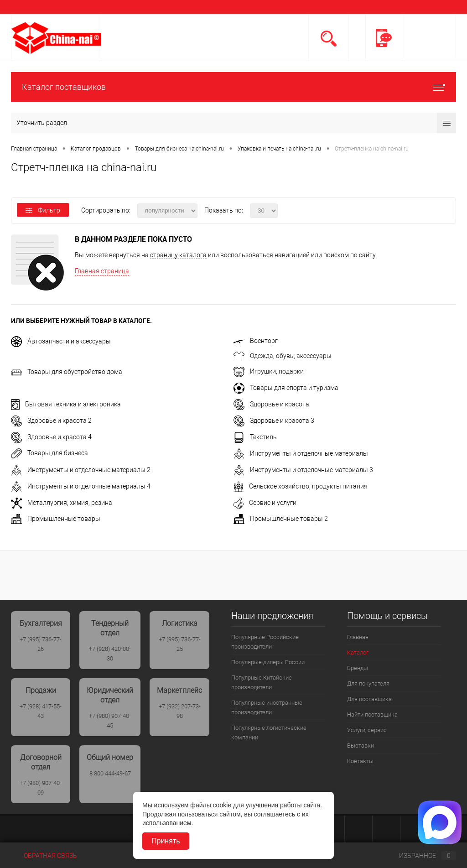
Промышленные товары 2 (281, 519)
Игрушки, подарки (269, 371)
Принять (166, 841)
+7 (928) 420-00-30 (110, 654)
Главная (358, 637)
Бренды (358, 668)
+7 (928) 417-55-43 (41, 711)
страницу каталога (178, 255)
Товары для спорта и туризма (286, 388)
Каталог (358, 652)
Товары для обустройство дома (67, 372)
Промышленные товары (56, 519)
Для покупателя (368, 683)
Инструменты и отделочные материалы (301, 453)
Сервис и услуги (265, 503)
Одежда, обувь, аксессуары (283, 356)
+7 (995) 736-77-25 (180, 644)
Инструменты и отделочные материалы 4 (81, 486)
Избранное (420, 856)
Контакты (360, 761)
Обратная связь (44, 856)
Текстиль (255, 437)
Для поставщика (369, 699)
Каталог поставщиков (233, 87)
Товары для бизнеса (49, 453)
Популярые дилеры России (268, 662)
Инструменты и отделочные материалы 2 (81, 470)
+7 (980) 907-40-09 (41, 788)
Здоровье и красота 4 (51, 437)
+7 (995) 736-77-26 (41, 644)
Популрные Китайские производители (262, 682)
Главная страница (102, 271)
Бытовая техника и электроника (66, 404)
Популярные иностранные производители (267, 707)
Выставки (361, 746)
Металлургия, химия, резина (62, 503)
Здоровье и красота (271, 404)
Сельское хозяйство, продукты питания (301, 486)
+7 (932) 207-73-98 (180, 711)
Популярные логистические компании (269, 733)
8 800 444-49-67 (110, 773)
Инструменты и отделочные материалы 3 (303, 470)
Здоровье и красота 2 (51, 421)
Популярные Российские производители (265, 642)
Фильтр (43, 210)
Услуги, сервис (367, 730)
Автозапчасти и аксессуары (61, 341)
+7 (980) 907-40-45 (110, 721)
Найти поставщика (372, 715)
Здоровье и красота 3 (274, 421)
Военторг (256, 341)
